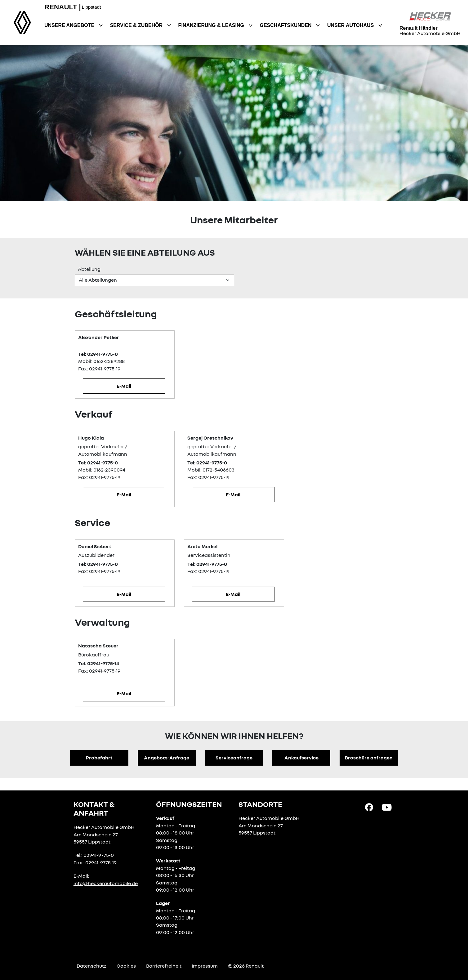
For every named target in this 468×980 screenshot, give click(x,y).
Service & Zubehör (137, 25)
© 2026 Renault (246, 966)
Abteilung (89, 269)
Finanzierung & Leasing (212, 25)
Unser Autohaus (351, 25)
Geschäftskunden (287, 25)
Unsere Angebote (70, 25)
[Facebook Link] (369, 807)
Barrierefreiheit (164, 966)
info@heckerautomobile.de (106, 883)
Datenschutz (91, 966)
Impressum (205, 966)
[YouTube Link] (387, 807)
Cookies (126, 966)
